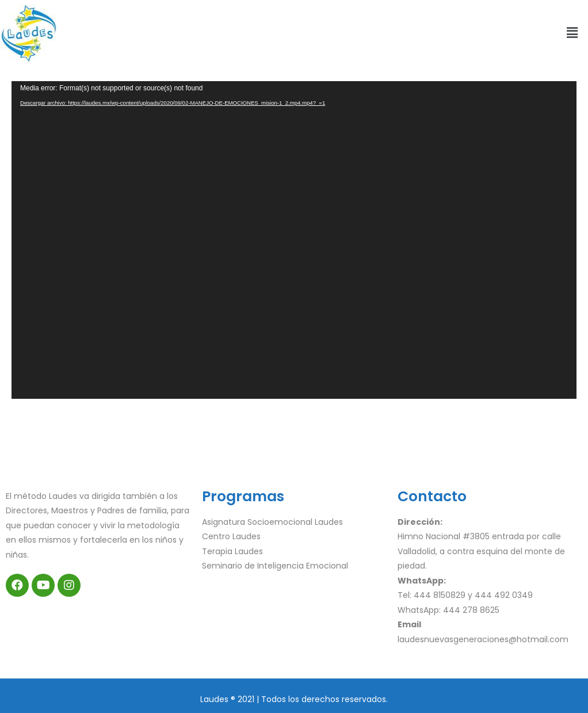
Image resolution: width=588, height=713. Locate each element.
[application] (294, 240)
